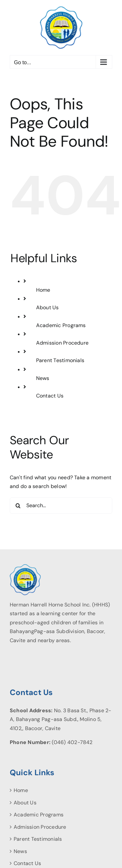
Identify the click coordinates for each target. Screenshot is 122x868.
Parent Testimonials (60, 360)
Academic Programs (61, 325)
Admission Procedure (62, 343)
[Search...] (61, 506)
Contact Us (50, 396)
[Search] (18, 506)
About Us (47, 307)
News (43, 378)
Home (43, 290)
